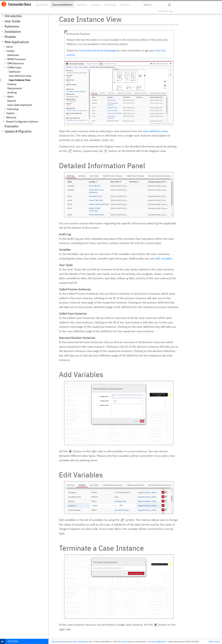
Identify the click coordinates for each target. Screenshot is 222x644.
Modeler (10, 37)
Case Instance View (20, 80)
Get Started (42, 5)
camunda (126, 641)
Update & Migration (18, 131)
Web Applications (17, 42)
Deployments (15, 88)
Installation (13, 32)
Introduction (13, 16)
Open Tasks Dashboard (20, 105)
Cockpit (10, 51)
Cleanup (12, 84)
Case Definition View (20, 76)
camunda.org (57, 641)
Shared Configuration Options (22, 122)
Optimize (82, 5)
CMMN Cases (14, 68)
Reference (12, 26)
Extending (13, 109)
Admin (10, 47)
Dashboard (13, 55)
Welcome (11, 117)
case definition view (155, 131)
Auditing (12, 92)
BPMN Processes (16, 59)
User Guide (12, 21)
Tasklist (10, 113)
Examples (11, 126)
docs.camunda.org (76, 641)
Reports (12, 101)
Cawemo (96, 5)
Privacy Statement (157, 641)
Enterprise (110, 5)
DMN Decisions (16, 63)
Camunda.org (165, 11)
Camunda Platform (62, 5)
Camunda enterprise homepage (97, 50)
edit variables (164, 258)
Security (125, 5)
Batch (10, 97)
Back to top (214, 641)
